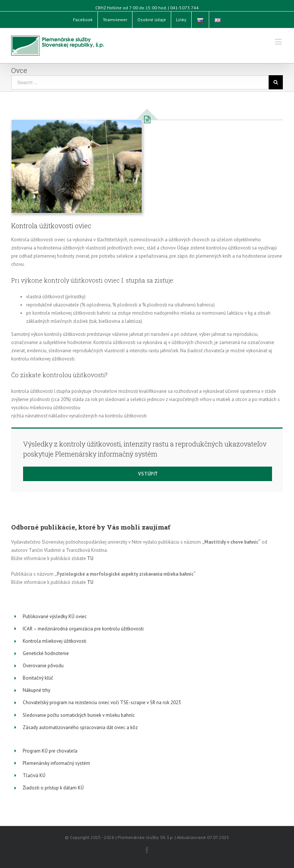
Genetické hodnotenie (46, 653)
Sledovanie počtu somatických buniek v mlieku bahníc (79, 715)
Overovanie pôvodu (43, 666)
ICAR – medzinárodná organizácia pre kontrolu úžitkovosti (83, 629)
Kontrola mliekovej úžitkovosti (55, 641)
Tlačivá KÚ (34, 775)
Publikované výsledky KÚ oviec (55, 616)
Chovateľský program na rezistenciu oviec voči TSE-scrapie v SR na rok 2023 (102, 702)
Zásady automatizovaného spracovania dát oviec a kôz (80, 727)
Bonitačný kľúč (38, 678)
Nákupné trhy (36, 690)
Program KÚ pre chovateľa (50, 751)
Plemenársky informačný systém (56, 763)
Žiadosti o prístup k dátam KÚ (53, 788)
